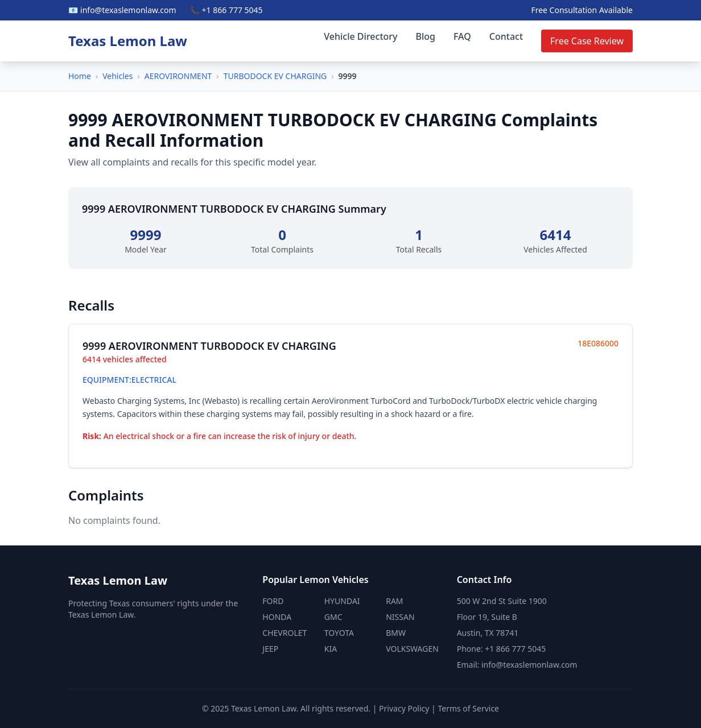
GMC (333, 617)
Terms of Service (468, 708)
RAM (394, 601)
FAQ (462, 36)
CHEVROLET (284, 633)
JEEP (270, 649)
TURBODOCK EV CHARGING (275, 76)
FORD (273, 601)
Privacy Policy (404, 708)
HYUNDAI (342, 601)
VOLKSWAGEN (412, 649)
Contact (506, 36)
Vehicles (117, 76)
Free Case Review (587, 41)
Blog (426, 36)
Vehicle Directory (360, 36)
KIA (331, 649)
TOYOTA (339, 633)
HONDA (277, 617)
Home (80, 76)
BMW (396, 633)
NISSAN (400, 617)
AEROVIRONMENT (178, 76)
